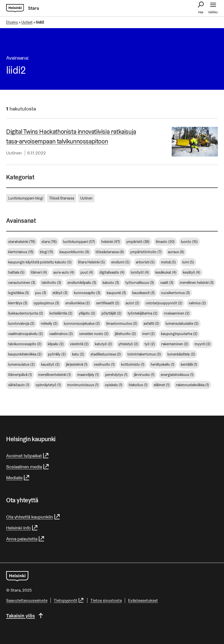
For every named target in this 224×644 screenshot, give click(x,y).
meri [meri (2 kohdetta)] (149, 334)
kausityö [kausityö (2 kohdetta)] (50, 364)
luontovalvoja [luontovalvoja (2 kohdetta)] (21, 324)
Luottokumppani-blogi (26, 198)
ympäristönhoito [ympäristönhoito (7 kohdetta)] (146, 252)
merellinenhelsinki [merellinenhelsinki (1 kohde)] (55, 375)
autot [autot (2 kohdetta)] (133, 303)
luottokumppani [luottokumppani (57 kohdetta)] (79, 242)
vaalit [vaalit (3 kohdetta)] (167, 283)
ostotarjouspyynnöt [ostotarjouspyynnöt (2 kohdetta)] (164, 303)
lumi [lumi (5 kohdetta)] (188, 262)
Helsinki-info (22, 528)
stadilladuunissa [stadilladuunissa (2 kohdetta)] (106, 354)
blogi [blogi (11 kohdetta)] (47, 252)
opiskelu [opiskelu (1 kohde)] (114, 385)
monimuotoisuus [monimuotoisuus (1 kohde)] (83, 385)
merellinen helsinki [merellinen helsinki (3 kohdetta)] (197, 283)
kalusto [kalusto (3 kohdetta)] (111, 283)
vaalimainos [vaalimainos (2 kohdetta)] (61, 334)
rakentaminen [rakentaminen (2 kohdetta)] (175, 344)
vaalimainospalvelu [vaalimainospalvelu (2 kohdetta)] (26, 334)
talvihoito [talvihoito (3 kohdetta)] (51, 283)
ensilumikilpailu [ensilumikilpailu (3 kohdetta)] (82, 283)
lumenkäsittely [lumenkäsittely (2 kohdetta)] (181, 354)
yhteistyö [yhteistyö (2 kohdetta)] (128, 344)
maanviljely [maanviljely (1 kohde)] (88, 375)
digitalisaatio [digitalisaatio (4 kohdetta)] (112, 272)
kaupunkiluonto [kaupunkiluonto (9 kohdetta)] (74, 252)
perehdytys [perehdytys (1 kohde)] (116, 375)
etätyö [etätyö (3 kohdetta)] (60, 293)
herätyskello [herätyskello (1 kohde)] (163, 364)
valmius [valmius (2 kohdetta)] (197, 303)
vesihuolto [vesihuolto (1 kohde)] (104, 364)
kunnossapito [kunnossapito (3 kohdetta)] (87, 293)
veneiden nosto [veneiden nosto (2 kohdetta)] (94, 334)
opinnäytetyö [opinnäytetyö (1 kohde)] (48, 385)
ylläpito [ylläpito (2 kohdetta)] (87, 313)
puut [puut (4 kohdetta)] (87, 272)
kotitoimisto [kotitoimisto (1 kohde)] (133, 364)
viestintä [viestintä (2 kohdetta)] (79, 344)
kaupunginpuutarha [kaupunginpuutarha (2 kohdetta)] (179, 334)
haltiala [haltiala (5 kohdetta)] (16, 272)
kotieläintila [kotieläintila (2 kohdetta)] (61, 313)
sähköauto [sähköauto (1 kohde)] (19, 385)
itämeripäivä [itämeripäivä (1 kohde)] (20, 375)
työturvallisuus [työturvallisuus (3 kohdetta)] (140, 283)
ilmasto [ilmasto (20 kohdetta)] (165, 242)
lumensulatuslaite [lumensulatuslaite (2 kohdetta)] (182, 324)
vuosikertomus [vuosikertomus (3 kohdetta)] (175, 293)
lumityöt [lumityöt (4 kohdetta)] (140, 272)
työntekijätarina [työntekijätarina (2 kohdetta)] (143, 313)
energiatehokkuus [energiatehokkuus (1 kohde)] (177, 375)
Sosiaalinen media (28, 467)
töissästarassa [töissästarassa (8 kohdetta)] (110, 252)
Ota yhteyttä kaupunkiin (33, 517)
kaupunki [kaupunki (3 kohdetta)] (116, 293)
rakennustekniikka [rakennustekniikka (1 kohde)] (192, 385)
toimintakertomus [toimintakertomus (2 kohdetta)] (144, 354)
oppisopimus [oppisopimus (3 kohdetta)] (46, 303)
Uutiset (27, 22)
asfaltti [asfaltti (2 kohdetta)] (151, 324)
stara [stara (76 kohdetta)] (49, 242)
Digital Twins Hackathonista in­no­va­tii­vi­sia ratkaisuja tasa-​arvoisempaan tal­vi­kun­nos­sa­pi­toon (71, 136)
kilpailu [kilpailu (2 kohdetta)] (56, 344)
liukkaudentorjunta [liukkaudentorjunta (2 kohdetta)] (26, 313)
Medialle (18, 478)
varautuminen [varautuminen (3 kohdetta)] (22, 283)
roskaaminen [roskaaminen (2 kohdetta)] (177, 313)
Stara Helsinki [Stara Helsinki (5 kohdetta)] (91, 262)
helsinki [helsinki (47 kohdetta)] (111, 242)
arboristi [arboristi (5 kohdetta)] (145, 262)
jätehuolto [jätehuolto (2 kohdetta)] (125, 334)
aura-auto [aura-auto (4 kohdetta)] (64, 272)
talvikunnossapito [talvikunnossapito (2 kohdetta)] (25, 344)
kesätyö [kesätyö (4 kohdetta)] (192, 272)
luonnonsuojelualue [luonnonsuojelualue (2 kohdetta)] (82, 324)
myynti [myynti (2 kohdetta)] (203, 344)
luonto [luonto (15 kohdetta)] (189, 242)
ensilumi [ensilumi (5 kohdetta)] (120, 262)
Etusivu (12, 22)
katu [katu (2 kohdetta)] (78, 354)
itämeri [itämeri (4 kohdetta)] (39, 272)
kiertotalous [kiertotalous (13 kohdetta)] (21, 252)
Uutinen (14, 153)
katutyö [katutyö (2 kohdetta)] (104, 344)
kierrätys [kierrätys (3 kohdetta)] (18, 303)
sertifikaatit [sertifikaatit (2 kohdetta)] (108, 303)
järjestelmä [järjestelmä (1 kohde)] (77, 364)
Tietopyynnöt (69, 600)
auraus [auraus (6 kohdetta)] (176, 252)
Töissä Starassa (62, 198)
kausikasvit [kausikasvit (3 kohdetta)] (144, 293)
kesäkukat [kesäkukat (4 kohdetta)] (166, 272)
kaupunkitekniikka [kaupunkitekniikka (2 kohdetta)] (25, 354)
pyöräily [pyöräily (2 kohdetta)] (57, 354)
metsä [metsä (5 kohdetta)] (169, 262)
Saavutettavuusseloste (27, 600)
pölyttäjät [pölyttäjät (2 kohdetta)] (111, 313)
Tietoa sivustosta (106, 600)
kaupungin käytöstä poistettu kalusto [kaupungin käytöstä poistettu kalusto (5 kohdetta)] (40, 262)
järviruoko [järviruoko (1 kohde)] (144, 375)
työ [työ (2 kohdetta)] (150, 344)
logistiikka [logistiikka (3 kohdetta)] (19, 293)
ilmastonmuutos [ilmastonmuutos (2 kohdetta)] (122, 324)
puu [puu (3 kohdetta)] (41, 293)
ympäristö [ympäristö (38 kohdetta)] (138, 242)
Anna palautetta (26, 539)
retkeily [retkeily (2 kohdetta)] (49, 324)
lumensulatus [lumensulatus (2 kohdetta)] (22, 364)
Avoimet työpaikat (28, 456)
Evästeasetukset (143, 600)
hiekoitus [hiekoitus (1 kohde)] (138, 385)
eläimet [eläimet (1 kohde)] (162, 385)
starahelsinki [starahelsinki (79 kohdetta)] (22, 242)
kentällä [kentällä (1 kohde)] (189, 364)
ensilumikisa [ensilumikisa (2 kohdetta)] (78, 303)
